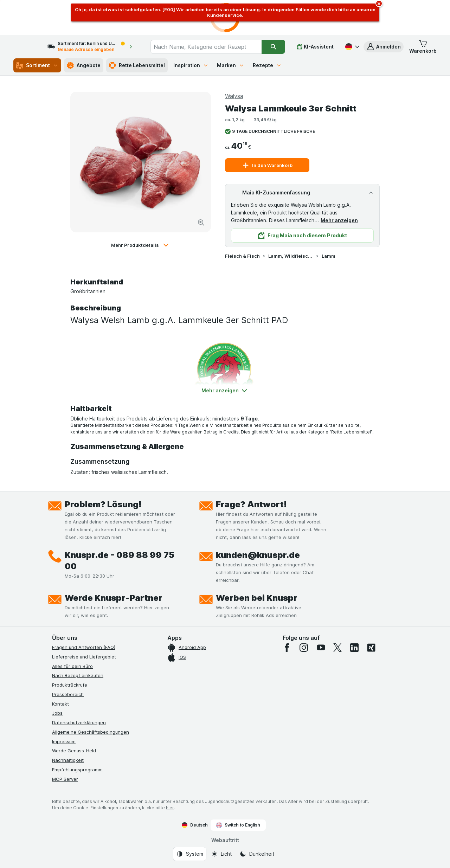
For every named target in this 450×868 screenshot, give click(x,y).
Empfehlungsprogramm (77, 770)
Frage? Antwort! (251, 504)
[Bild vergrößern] (201, 223)
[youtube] (321, 648)
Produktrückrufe (70, 685)
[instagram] (304, 648)
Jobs (57, 713)
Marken (231, 65)
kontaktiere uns (86, 432)
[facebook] (287, 648)
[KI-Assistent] (315, 47)
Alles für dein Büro (72, 666)
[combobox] (213, 47)
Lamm (329, 256)
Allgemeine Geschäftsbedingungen (91, 732)
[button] (384, 47)
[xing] (371, 648)
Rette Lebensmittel (137, 65)
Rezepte (267, 65)
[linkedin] (354, 648)
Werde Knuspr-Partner (114, 598)
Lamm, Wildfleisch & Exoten (291, 256)
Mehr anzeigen (339, 220)
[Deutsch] (352, 47)
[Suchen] (274, 47)
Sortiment (37, 65)
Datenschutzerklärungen (79, 722)
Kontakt (60, 704)
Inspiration (191, 65)
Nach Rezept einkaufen (78, 675)
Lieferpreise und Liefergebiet (84, 657)
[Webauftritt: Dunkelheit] (257, 854)
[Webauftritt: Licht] (221, 854)
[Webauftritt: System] (190, 854)
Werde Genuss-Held (74, 751)
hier (170, 808)
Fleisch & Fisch (242, 256)
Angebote (84, 65)
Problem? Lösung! (103, 504)
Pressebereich (68, 694)
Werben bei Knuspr (257, 598)
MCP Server (65, 779)
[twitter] (337, 648)
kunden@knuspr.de (258, 555)
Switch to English (238, 825)
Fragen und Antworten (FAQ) (84, 647)
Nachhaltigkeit (68, 760)
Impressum (64, 741)
